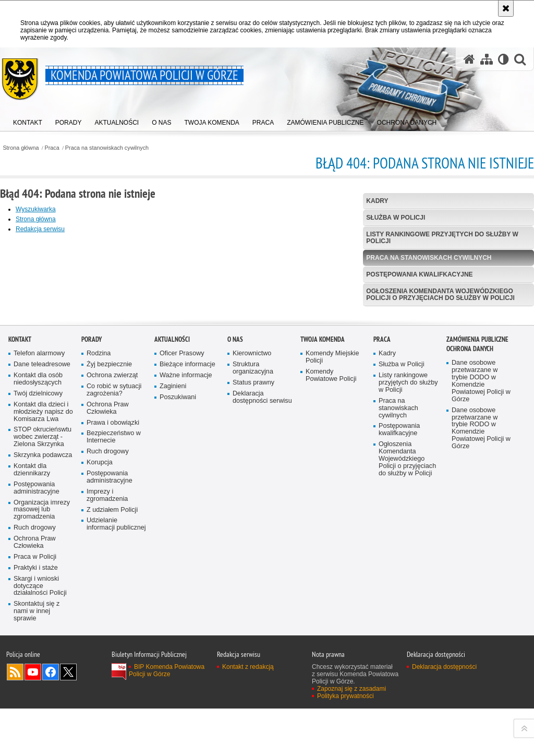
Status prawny (253, 561)
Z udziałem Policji (112, 688)
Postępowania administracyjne (37, 667)
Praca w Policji (35, 735)
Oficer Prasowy (182, 532)
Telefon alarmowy (39, 532)
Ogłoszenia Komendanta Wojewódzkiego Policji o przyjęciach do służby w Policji (440, 295)
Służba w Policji (396, 218)
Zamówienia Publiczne (477, 518)
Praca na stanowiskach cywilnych (107, 148)
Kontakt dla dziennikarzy (32, 648)
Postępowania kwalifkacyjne (419, 274)
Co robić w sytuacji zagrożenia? (114, 568)
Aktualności (172, 518)
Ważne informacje (186, 554)
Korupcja (100, 641)
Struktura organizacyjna (253, 547)
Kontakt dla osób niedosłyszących (38, 558)
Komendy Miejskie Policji (332, 536)
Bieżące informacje (187, 543)
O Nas (235, 518)
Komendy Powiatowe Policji (331, 554)
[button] (520, 59)
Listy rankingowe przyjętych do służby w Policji (442, 238)
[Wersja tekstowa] (503, 59)
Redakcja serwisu (40, 229)
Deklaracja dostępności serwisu (262, 576)
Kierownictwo (252, 532)
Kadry (377, 201)
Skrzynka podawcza (43, 634)
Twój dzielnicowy (38, 572)
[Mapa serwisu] (487, 59)
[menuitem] (28, 120)
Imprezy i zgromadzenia (107, 674)
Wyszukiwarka (36, 209)
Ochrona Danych (470, 528)
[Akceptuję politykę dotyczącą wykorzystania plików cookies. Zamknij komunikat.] (506, 8)
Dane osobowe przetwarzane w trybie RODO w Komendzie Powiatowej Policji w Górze (481, 607)
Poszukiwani (178, 576)
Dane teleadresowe (42, 543)
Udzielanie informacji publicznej (116, 703)
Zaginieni (173, 565)
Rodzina (99, 532)
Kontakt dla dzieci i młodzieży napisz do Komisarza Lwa (43, 590)
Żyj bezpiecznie (109, 543)
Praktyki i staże (36, 746)
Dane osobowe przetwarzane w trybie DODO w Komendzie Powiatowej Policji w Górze (481, 560)
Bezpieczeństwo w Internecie (114, 616)
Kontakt (20, 518)
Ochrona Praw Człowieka (35, 721)
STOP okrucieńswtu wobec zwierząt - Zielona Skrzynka (43, 616)
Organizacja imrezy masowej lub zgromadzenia (42, 688)
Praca (52, 148)
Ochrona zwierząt (112, 554)
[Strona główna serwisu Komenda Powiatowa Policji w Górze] (469, 59)
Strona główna (21, 148)
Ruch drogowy (35, 707)
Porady (92, 518)
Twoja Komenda (323, 518)
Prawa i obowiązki (113, 601)
